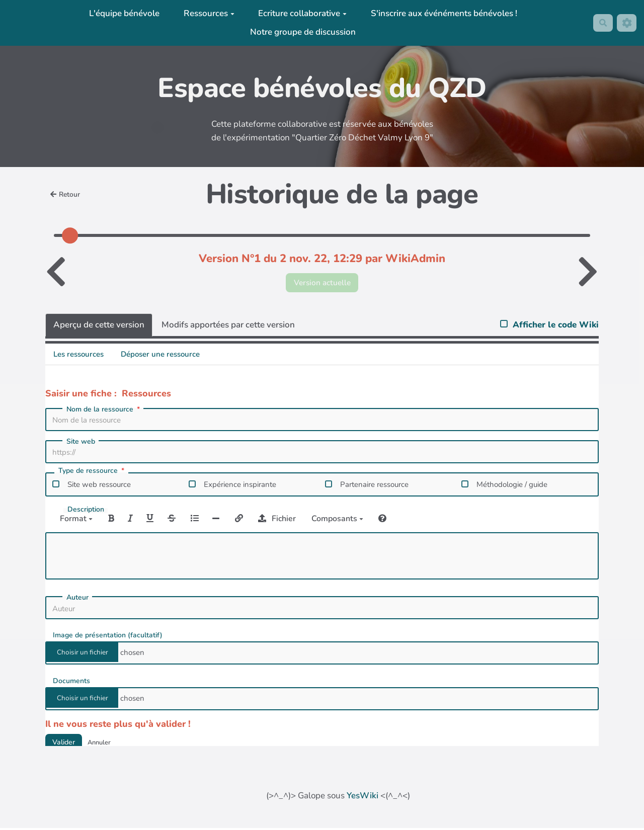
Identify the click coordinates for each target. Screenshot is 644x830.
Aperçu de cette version (99, 327)
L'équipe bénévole (122, 13)
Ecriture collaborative (300, 13)
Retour (67, 195)
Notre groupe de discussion (301, 32)
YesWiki (363, 798)
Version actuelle (322, 283)
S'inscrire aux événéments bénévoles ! (441, 13)
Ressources (207, 13)
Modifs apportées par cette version (228, 327)
